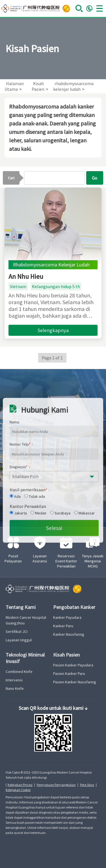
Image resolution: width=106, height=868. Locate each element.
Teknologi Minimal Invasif (25, 658)
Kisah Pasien (66, 655)
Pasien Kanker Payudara (73, 665)
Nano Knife (15, 688)
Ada (15, 555)
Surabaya (60, 571)
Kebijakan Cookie (18, 790)
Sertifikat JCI (17, 631)
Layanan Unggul (19, 640)
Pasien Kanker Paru (69, 673)
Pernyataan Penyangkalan (56, 785)
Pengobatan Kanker (74, 607)
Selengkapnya (53, 330)
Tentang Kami (21, 607)
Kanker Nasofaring (69, 634)
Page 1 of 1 (52, 358)
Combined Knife (19, 672)
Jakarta (18, 571)
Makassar (84, 571)
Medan (38, 571)
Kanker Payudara (67, 617)
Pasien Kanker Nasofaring (75, 682)
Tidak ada (35, 555)
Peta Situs (87, 785)
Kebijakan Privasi (20, 785)
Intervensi (14, 680)
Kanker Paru (63, 626)
